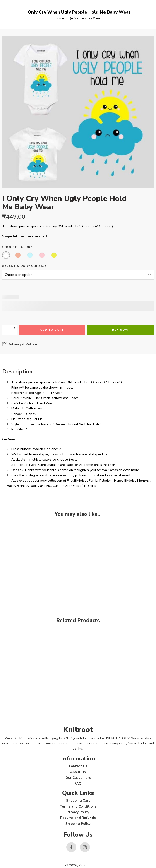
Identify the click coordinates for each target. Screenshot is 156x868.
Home (60, 18)
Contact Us (78, 766)
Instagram (33, 475)
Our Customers (78, 778)
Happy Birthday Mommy (132, 481)
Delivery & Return (20, 344)
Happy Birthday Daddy (23, 486)
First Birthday (77, 481)
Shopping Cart (78, 801)
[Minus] (15, 332)
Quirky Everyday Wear (85, 18)
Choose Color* (17, 247)
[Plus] (15, 328)
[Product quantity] (7, 330)
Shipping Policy (78, 824)
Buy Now (120, 330)
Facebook (55, 475)
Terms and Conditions (78, 806)
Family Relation (100, 481)
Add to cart (52, 330)
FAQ (78, 784)
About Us (78, 772)
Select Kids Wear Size (24, 266)
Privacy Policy (78, 812)
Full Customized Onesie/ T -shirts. (72, 486)
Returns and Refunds (78, 818)
